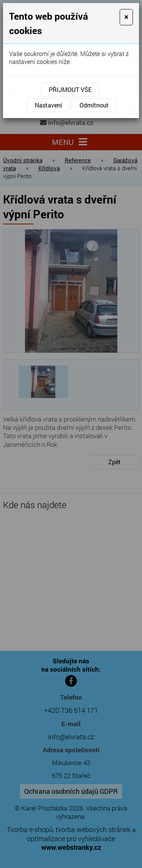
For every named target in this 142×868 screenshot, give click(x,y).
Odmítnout (94, 105)
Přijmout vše (70, 89)
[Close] (126, 17)
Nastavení (48, 105)
